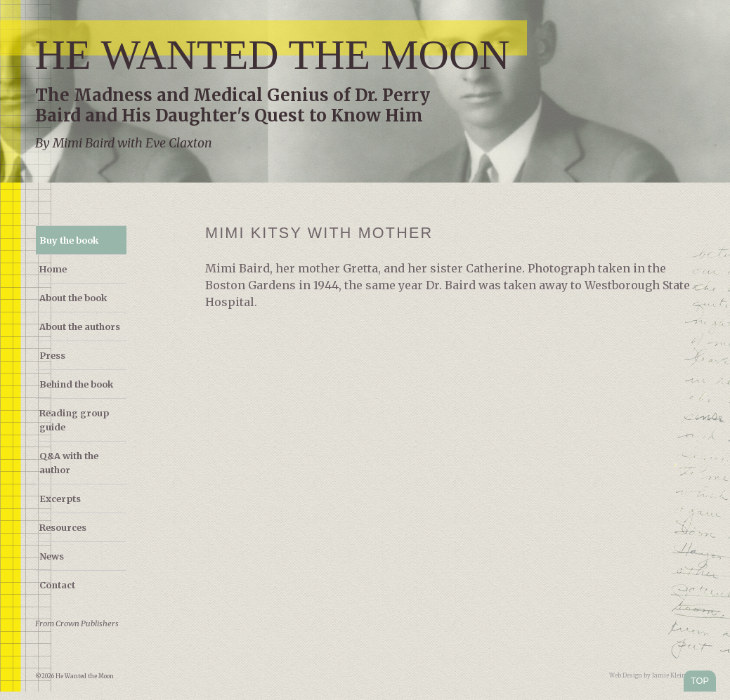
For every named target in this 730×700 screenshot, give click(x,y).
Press (52, 355)
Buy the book (69, 240)
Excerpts (60, 498)
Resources (63, 527)
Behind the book (76, 384)
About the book (73, 298)
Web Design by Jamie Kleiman (652, 675)
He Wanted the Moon (273, 55)
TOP (700, 681)
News (52, 556)
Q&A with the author (69, 463)
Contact (57, 585)
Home (53, 269)
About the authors (80, 326)
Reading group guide (74, 420)
